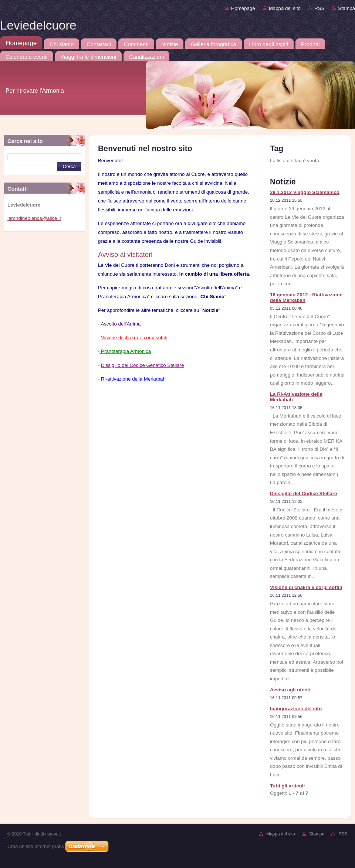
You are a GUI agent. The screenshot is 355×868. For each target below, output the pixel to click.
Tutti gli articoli (287, 786)
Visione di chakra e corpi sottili (306, 587)
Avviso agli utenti (290, 690)
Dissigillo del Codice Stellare (303, 493)
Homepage (243, 8)
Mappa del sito (285, 8)
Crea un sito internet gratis (35, 846)
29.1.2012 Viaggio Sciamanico (305, 192)
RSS (319, 8)
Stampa (346, 8)
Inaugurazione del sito (296, 709)
